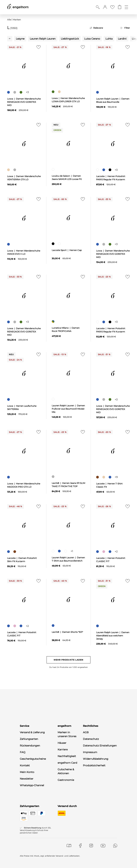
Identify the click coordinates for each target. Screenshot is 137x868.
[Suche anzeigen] (98, 7)
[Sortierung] (102, 28)
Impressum (90, 752)
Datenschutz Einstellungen (100, 746)
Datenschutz (91, 739)
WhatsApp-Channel (32, 785)
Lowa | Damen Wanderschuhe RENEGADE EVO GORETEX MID (24, 102)
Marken (17, 20)
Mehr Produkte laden (69, 660)
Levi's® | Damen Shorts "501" (67, 632)
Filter (127, 28)
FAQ (23, 752)
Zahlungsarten (29, 739)
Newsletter (27, 779)
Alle (9, 20)
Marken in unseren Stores (67, 734)
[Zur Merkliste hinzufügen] (38, 48)
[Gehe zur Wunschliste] (112, 7)
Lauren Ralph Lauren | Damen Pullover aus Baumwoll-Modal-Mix (68, 409)
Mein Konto (27, 772)
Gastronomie (66, 780)
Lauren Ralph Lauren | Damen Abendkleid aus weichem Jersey (113, 636)
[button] (105, 7)
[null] (24, 66)
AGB (86, 732)
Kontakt (25, 765)
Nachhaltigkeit (67, 756)
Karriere (63, 749)
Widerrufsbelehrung (96, 759)
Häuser (62, 743)
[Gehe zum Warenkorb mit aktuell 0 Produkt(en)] (120, 7)
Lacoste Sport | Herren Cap (67, 250)
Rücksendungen (30, 746)
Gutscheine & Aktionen (66, 771)
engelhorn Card (67, 763)
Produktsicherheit (94, 765)
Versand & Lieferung (32, 732)
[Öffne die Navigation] (126, 7)
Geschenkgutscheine (33, 759)
